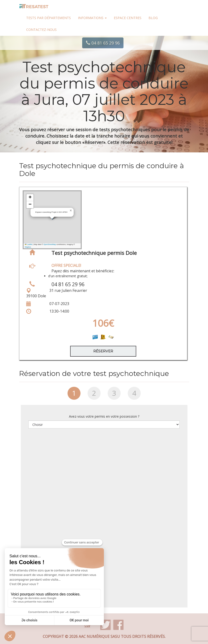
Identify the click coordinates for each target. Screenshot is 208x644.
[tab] (74, 395)
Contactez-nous (41, 30)
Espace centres (128, 18)
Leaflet (29, 244)
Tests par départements (49, 18)
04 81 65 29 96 (103, 43)
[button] (71, 211)
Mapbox (28, 247)
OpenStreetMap (50, 244)
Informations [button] (92, 18)
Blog (153, 18)
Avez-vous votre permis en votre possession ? (104, 416)
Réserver (103, 351)
